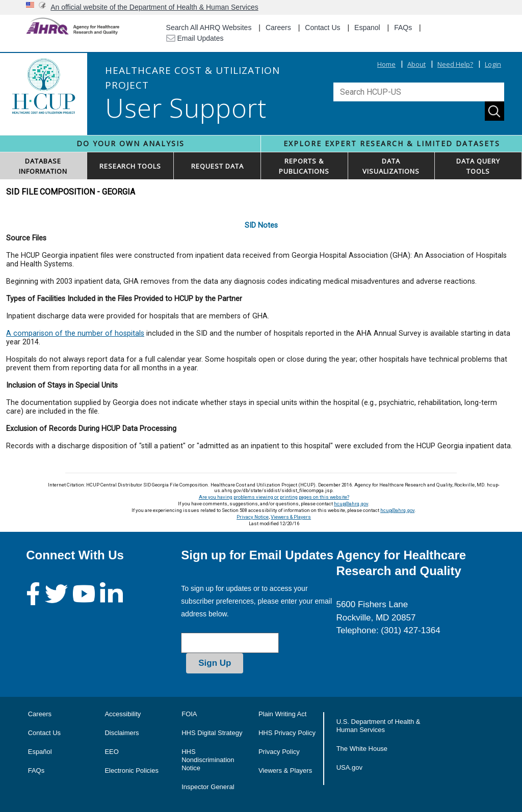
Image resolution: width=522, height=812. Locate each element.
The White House (362, 749)
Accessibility (123, 714)
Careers (278, 28)
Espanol (367, 28)
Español (40, 752)
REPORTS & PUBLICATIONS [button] (304, 166)
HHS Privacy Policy (287, 733)
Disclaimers (122, 733)
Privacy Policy (279, 752)
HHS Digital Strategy (212, 733)
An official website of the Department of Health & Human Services (154, 7)
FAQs (403, 28)
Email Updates (195, 38)
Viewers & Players (291, 517)
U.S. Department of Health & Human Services (379, 726)
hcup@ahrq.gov (351, 504)
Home (386, 64)
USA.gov (349, 767)
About (416, 64)
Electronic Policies (132, 770)
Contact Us (322, 28)
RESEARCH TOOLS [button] (130, 166)
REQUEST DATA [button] (217, 166)
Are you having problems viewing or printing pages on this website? (274, 497)
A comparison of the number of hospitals (75, 333)
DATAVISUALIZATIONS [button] (391, 166)
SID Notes (261, 225)
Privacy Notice (253, 517)
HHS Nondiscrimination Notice (208, 760)
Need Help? (455, 64)
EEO (111, 752)
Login (493, 64)
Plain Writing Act (282, 714)
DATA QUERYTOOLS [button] (478, 166)
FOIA (189, 714)
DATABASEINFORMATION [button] (43, 166)
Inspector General (208, 787)
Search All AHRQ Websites (209, 28)
